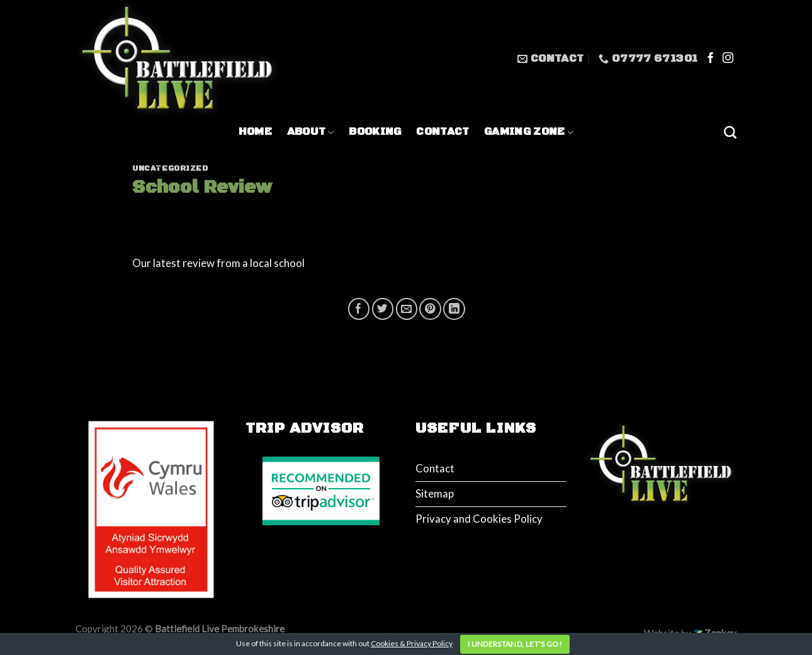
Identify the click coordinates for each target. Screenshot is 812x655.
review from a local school (245, 263)
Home (255, 132)
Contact (443, 132)
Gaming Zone (529, 132)
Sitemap (435, 493)
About (311, 132)
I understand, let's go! (515, 644)
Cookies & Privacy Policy (412, 643)
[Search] (730, 132)
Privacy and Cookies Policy (479, 519)
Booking (375, 132)
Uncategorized (170, 168)
